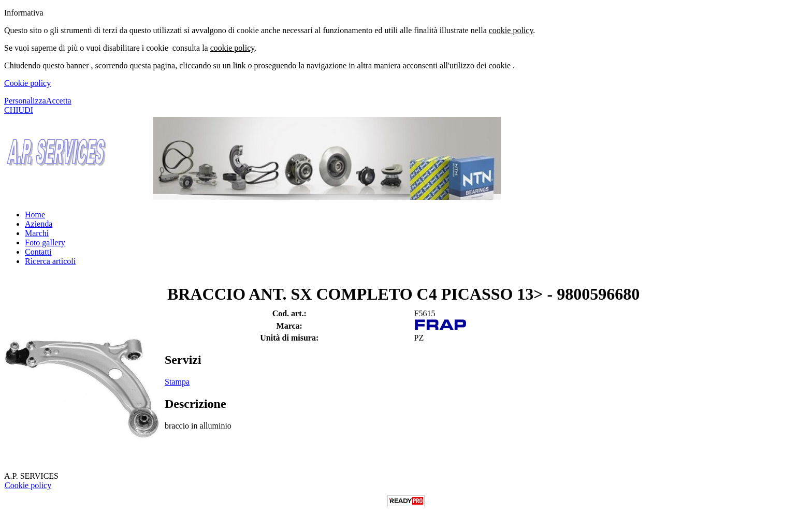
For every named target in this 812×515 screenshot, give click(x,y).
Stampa (177, 382)
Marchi (37, 233)
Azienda (39, 224)
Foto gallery (45, 242)
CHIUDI (19, 110)
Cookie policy (27, 83)
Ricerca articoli (50, 261)
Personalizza (25, 101)
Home (35, 215)
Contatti (38, 252)
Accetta (59, 101)
